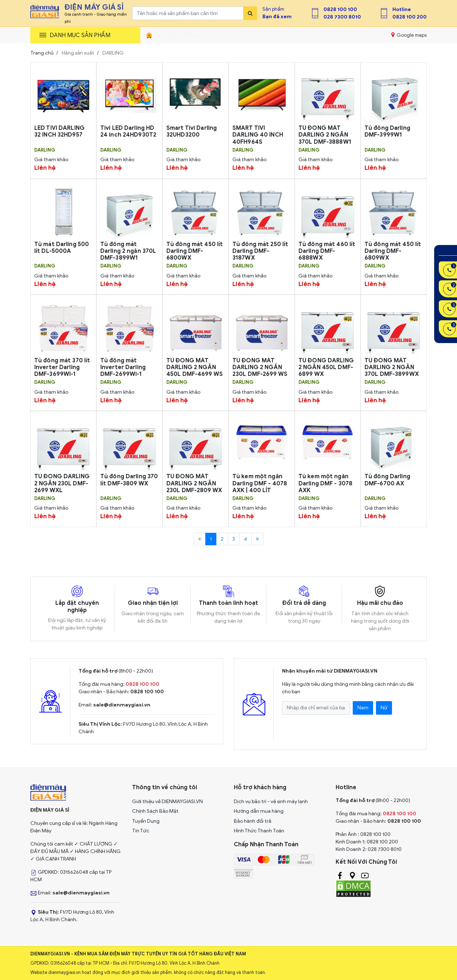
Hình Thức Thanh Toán (259, 831)
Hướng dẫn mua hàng (259, 811)
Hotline (402, 9)
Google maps (409, 35)
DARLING (45, 150)
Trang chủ (42, 53)
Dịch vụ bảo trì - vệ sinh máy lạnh (271, 802)
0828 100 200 (410, 17)
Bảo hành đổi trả (253, 821)
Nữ (384, 708)
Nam (363, 708)
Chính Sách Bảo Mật (155, 811)
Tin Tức (141, 831)
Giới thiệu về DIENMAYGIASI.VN (167, 802)
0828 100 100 (340, 9)
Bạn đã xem (277, 17)
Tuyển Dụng (146, 821)
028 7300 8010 (342, 17)
